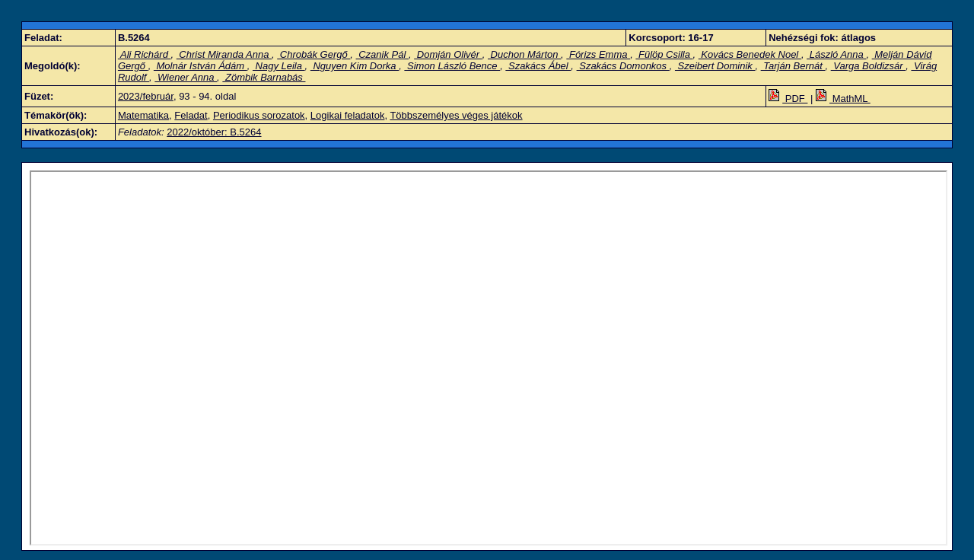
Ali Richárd (145, 54)
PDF (788, 99)
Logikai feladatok (348, 115)
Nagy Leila (279, 66)
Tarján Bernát (793, 66)
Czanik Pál (382, 54)
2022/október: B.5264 (214, 132)
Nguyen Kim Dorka (355, 66)
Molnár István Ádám (201, 66)
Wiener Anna (186, 77)
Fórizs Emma (598, 54)
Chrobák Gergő (314, 54)
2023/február (146, 96)
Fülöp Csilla (664, 54)
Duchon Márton (524, 54)
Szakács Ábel (538, 66)
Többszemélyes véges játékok (456, 115)
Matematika (143, 115)
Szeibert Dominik (715, 66)
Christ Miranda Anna (224, 54)
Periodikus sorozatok (259, 115)
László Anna (836, 54)
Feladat (191, 115)
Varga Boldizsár (869, 66)
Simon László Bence (452, 66)
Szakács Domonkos (623, 66)
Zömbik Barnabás (264, 77)
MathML (843, 99)
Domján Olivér (448, 54)
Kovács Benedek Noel (750, 54)
